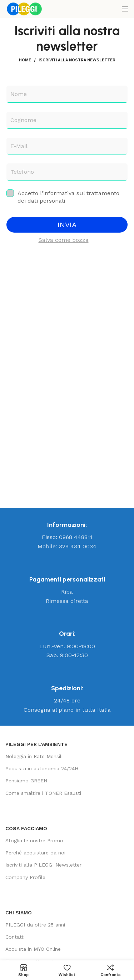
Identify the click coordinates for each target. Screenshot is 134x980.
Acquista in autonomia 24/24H (42, 768)
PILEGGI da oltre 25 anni (35, 925)
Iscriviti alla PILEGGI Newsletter (43, 865)
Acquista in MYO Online (33, 949)
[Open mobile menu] (125, 9)
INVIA (67, 225)
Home (25, 60)
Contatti (15, 937)
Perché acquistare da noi (35, 853)
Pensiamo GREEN (26, 781)
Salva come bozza (64, 240)
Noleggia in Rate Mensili (34, 756)
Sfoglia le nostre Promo (34, 841)
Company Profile (25, 877)
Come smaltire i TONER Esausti (43, 793)
